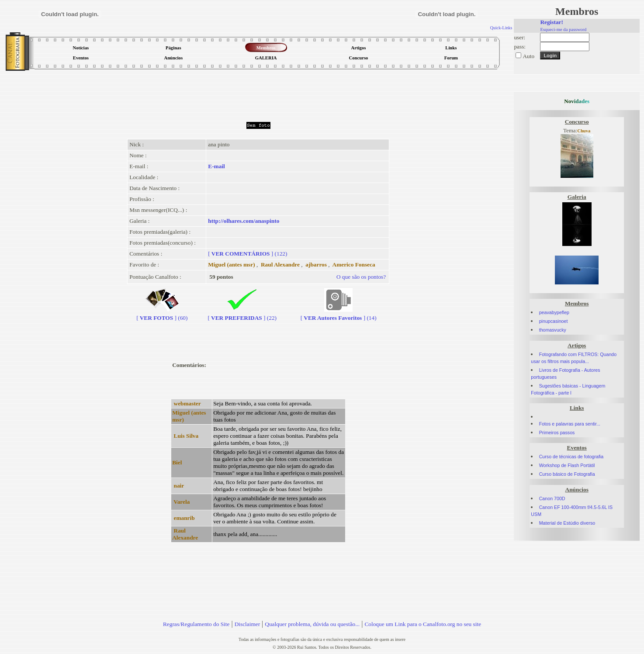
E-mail (216, 166)
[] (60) (162, 314)
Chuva (584, 131)
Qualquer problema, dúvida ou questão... (312, 624)
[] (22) (242, 314)
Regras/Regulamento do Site (196, 624)
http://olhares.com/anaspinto (244, 221)
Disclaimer (247, 624)
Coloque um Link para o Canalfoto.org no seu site (423, 624)
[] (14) (339, 314)
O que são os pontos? (361, 277)
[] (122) (248, 254)
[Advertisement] (258, 93)
